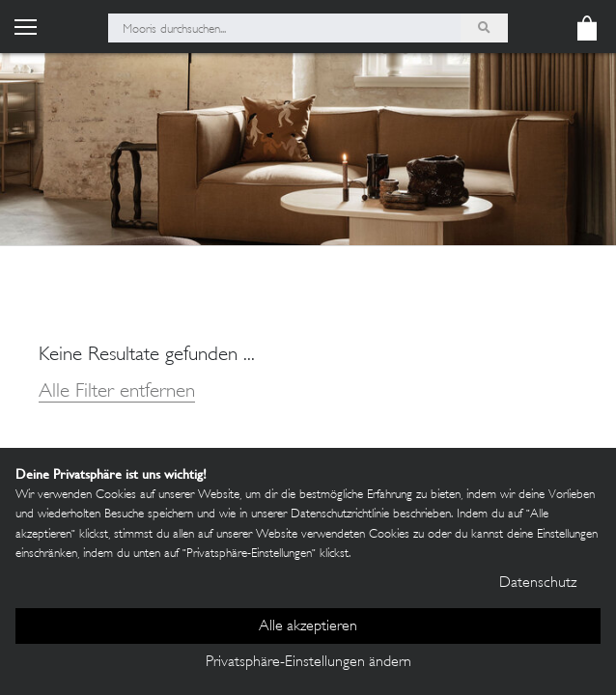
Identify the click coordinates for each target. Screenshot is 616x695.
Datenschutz (538, 584)
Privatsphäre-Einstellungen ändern (308, 663)
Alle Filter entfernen (117, 392)
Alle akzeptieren (308, 627)
